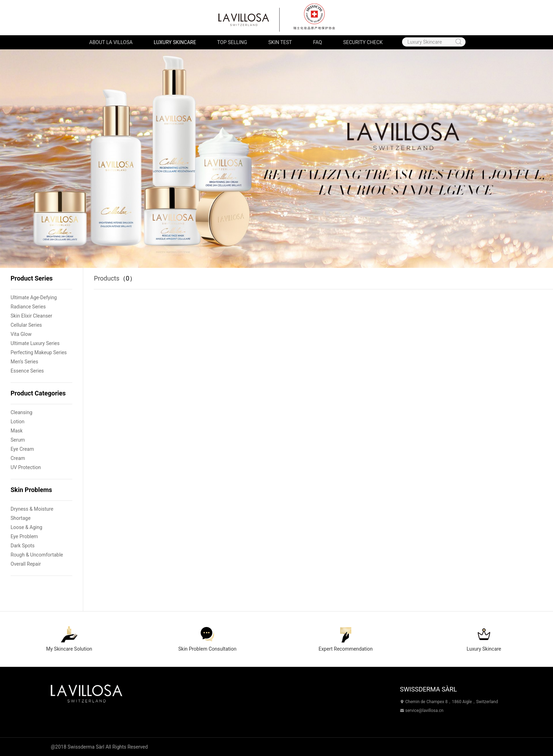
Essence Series (27, 371)
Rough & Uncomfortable (37, 555)
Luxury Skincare (175, 42)
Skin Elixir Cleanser (31, 316)
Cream (18, 458)
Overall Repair (26, 564)
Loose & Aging (26, 527)
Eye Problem (24, 536)
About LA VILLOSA (111, 42)
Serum (18, 440)
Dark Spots (23, 546)
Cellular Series (26, 325)
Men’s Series (24, 362)
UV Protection (26, 467)
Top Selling (232, 42)
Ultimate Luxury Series (35, 343)
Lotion (17, 422)
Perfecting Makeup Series (39, 352)
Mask (17, 431)
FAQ (318, 42)
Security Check (363, 42)
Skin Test (280, 42)
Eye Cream (22, 449)
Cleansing (22, 412)
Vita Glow (21, 334)
